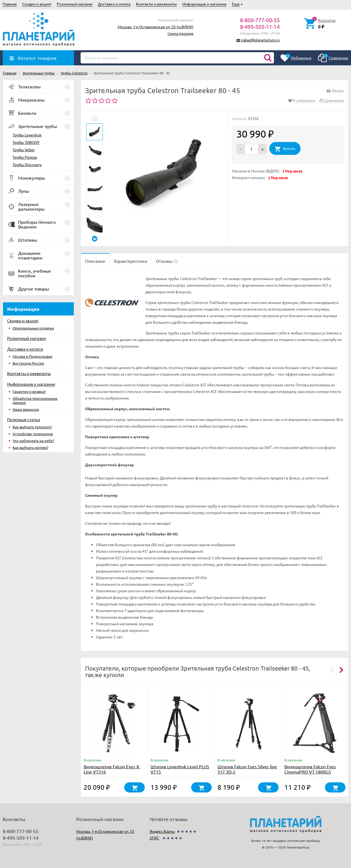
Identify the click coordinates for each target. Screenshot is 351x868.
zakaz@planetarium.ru (260, 40)
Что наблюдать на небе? (33, 441)
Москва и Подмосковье (32, 356)
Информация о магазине (204, 4)
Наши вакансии (26, 409)
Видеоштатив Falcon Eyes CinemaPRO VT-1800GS (310, 769)
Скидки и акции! (37, 4)
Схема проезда (180, 33)
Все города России (28, 363)
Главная (10, 4)
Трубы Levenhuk (27, 135)
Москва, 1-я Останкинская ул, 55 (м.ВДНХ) (155, 27)
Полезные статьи (24, 419)
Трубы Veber (24, 150)
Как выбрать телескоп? (32, 427)
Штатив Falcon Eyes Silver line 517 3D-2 (247, 769)
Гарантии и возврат (29, 391)
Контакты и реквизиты (156, 4)
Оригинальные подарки (33, 328)
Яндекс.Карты (162, 831)
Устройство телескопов (33, 434)
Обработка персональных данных (35, 400)
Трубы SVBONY (26, 142)
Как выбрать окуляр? (30, 447)
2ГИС (154, 838)
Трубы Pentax (25, 157)
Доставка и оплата (114, 4)
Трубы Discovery (27, 164)
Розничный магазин (75, 4)
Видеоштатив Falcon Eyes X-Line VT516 (112, 769)
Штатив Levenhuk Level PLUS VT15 (180, 769)
